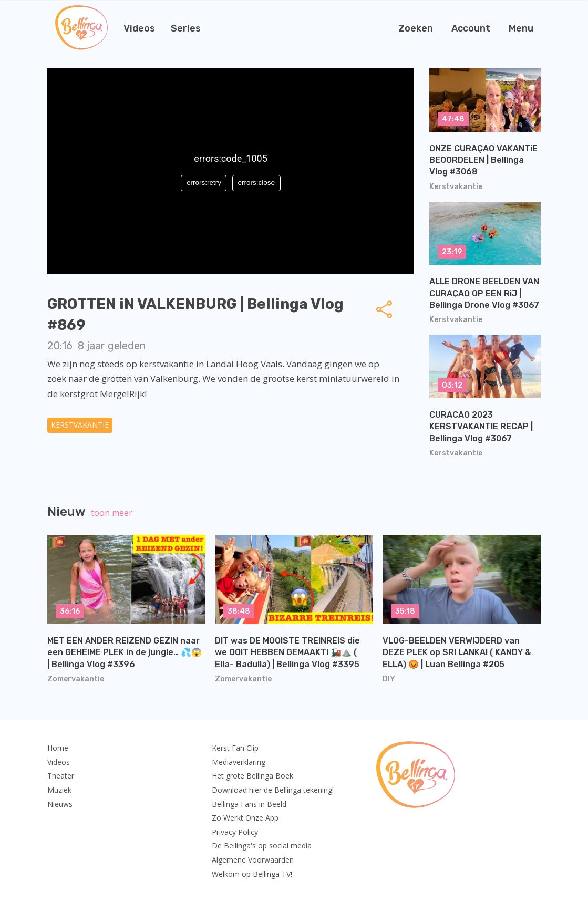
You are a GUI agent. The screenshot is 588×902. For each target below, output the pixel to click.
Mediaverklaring (239, 762)
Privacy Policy (235, 832)
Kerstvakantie (80, 425)
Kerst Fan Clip (235, 748)
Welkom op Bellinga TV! (252, 874)
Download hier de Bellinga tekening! (273, 790)
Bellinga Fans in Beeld (249, 804)
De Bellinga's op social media (262, 846)
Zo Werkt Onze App (245, 818)
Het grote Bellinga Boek (252, 776)
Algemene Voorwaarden (253, 860)
